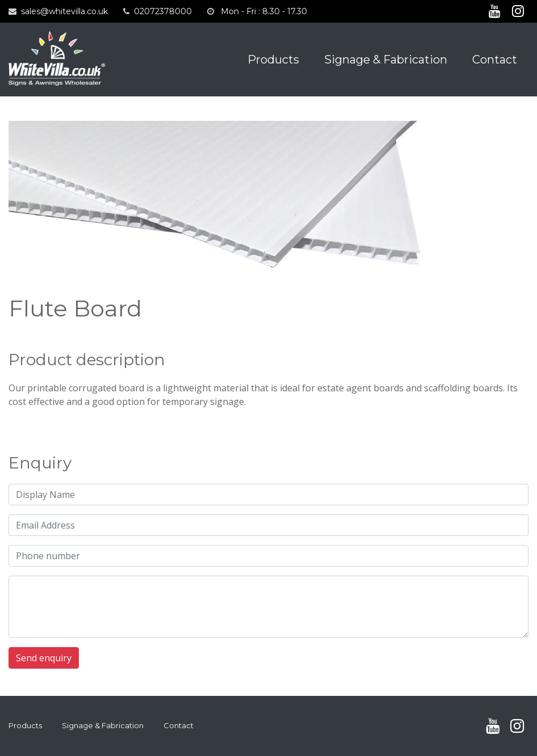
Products (273, 60)
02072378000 (163, 11)
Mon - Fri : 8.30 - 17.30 (264, 11)
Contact (495, 60)
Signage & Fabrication (386, 60)
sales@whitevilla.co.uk (64, 11)
